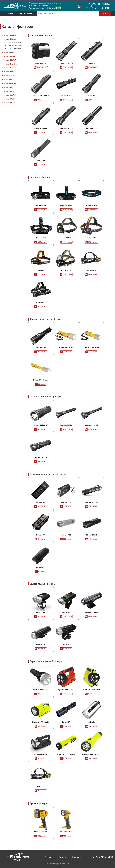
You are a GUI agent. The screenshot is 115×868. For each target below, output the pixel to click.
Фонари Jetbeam (10, 76)
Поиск (105, 14)
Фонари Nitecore (10, 39)
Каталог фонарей (25, 14)
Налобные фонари (15, 42)
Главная (10, 14)
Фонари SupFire (10, 95)
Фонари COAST (10, 52)
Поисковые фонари (15, 49)
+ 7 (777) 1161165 (98, 8)
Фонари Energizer (11, 64)
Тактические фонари (15, 45)
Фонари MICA (9, 80)
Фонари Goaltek (10, 68)
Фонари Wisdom (10, 99)
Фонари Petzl (9, 91)
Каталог (4, 20)
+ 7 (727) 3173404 (98, 4)
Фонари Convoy (10, 56)
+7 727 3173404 (102, 857)
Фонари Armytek (10, 35)
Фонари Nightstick (11, 83)
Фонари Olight (9, 87)
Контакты (77, 857)
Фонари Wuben (10, 103)
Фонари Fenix (9, 72)
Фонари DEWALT (10, 60)
